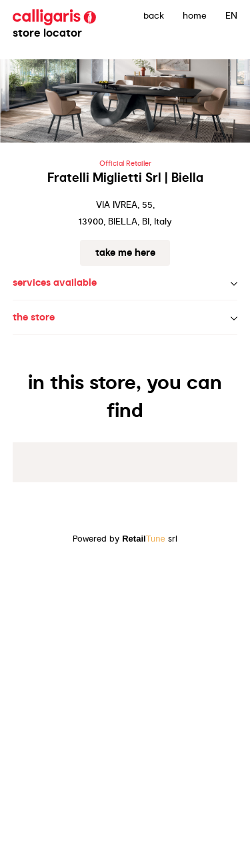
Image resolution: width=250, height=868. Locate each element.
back (154, 15)
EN (231, 15)
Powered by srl (125, 539)
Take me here (125, 252)
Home (195, 15)
